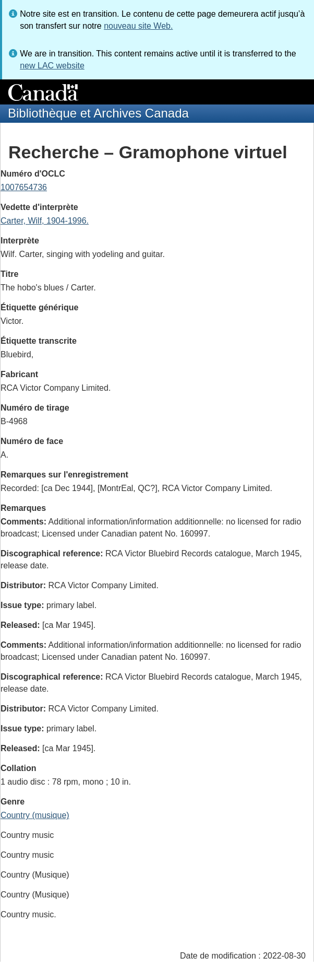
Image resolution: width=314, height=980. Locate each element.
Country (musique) (35, 815)
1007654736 (24, 187)
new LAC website (52, 66)
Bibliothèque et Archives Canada (98, 113)
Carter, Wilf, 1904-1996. (45, 221)
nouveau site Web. (138, 26)
